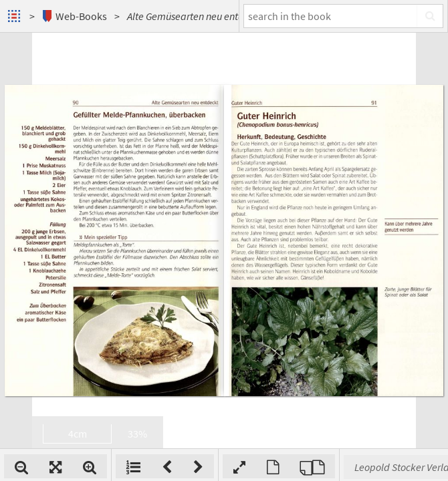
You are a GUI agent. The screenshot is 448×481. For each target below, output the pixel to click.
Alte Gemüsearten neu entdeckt (195, 16)
